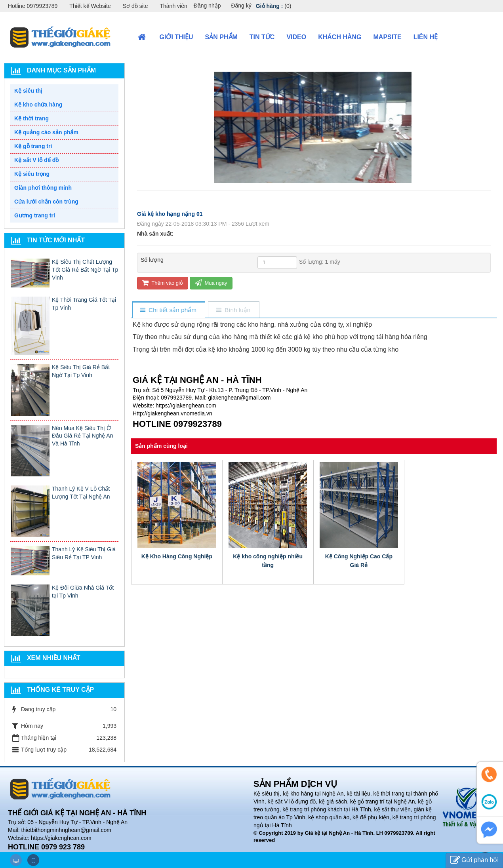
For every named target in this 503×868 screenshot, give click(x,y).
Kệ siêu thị (28, 91)
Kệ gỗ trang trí (33, 146)
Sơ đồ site (135, 6)
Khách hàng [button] (340, 37)
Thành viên (173, 6)
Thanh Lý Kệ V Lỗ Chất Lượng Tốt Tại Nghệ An (81, 493)
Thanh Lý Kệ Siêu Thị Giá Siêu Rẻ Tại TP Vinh (84, 553)
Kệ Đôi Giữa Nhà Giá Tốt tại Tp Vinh (83, 592)
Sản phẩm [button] (221, 37)
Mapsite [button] (388, 37)
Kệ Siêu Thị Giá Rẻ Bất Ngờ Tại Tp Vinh (81, 371)
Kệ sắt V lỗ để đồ (36, 160)
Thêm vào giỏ (163, 283)
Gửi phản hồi (474, 860)
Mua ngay (211, 283)
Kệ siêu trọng (32, 174)
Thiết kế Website (90, 6)
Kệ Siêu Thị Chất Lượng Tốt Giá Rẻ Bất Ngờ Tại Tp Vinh (85, 270)
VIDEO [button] (296, 37)
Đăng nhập (207, 6)
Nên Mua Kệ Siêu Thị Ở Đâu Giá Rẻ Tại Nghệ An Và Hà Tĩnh (82, 436)
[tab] (169, 310)
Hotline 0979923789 (33, 6)
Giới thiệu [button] (176, 37)
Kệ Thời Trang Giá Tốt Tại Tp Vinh (84, 304)
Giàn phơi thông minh (43, 188)
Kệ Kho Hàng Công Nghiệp (177, 556)
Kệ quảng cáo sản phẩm (46, 132)
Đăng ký (241, 6)
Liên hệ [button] (426, 37)
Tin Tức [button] (262, 37)
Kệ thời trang (31, 118)
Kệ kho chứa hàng (38, 105)
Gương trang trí (35, 215)
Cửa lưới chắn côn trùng (46, 202)
